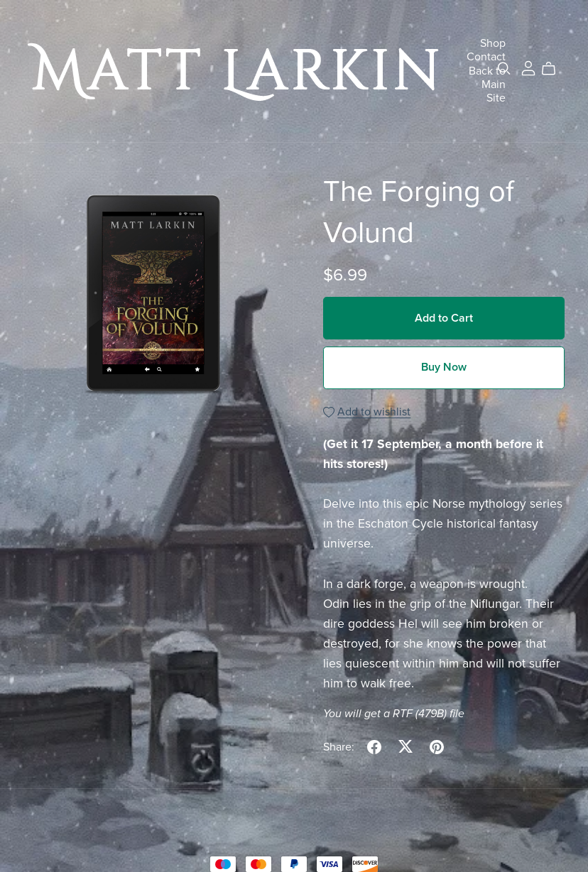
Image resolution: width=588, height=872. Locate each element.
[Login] (528, 67)
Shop (493, 43)
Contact (486, 57)
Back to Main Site (487, 84)
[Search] (504, 69)
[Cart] (554, 69)
